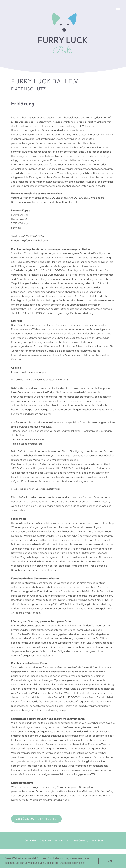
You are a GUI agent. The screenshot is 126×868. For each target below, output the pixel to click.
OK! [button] (110, 861)
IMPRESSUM (96, 840)
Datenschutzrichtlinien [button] (73, 863)
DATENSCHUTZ (78, 840)
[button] (118, 8)
